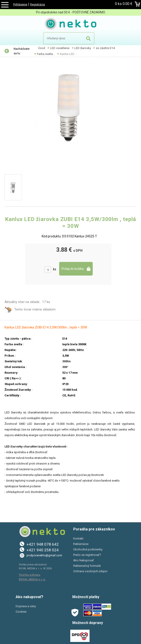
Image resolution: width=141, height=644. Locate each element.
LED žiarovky (83, 48)
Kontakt (78, 538)
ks (55, 269)
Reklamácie (81, 544)
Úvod (42, 48)
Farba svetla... (46, 54)
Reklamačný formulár (87, 566)
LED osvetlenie (60, 48)
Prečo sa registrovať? (87, 555)
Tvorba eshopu (29, 575)
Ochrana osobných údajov (90, 571)
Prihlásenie (20, 4)
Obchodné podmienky (88, 549)
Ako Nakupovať (84, 560)
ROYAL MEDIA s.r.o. (32, 579)
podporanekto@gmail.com (44, 555)
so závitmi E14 (105, 48)
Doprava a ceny (26, 606)
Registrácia (38, 4)
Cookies (21, 612)
